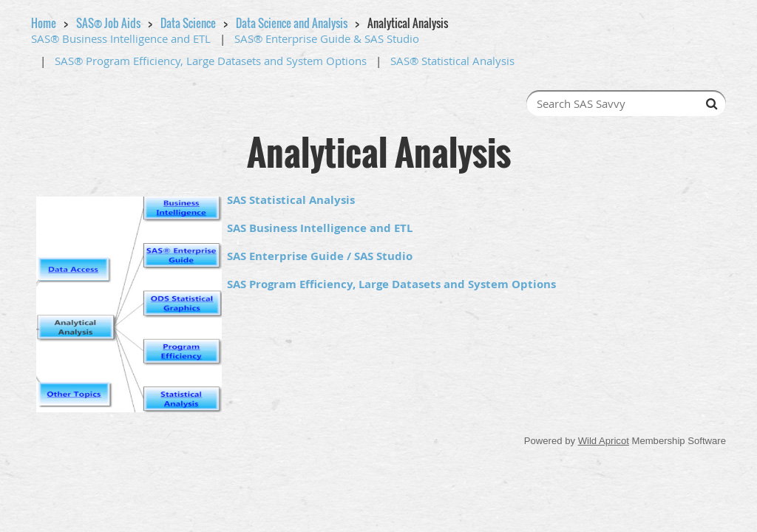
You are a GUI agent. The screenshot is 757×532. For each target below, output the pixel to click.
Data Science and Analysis (292, 23)
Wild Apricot (604, 441)
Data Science (188, 23)
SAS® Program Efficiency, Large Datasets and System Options (211, 61)
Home (44, 23)
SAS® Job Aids (108, 23)
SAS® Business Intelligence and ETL (121, 38)
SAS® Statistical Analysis (452, 61)
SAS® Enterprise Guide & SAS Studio (327, 38)
